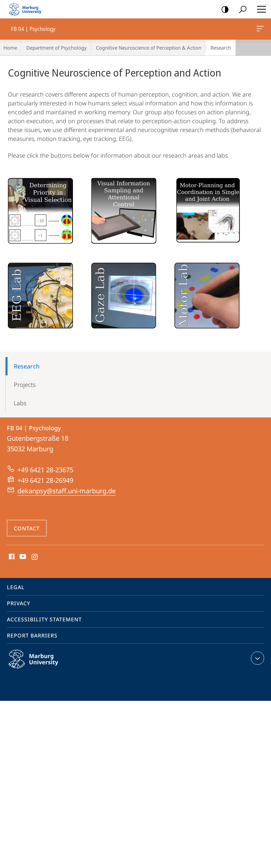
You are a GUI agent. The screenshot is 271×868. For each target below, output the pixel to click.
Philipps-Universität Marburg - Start (28, 9)
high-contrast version (223, 10)
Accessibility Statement (44, 619)
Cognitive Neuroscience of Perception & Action (149, 48)
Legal (16, 587)
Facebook (11, 557)
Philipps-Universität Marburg (40, 664)
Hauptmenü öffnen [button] (260, 9)
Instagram (35, 557)
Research (27, 366)
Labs (20, 403)
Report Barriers (32, 635)
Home (10, 48)
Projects (25, 385)
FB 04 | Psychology (260, 30)
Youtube (22, 557)
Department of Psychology (56, 48)
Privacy (19, 603)
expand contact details (257, 658)
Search (241, 10)
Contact (27, 528)
